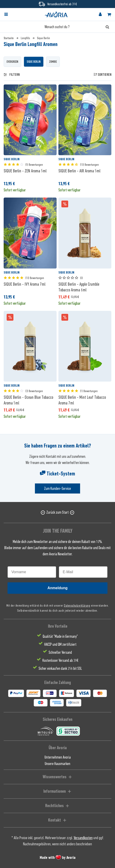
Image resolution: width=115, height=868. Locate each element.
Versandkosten (83, 838)
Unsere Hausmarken (57, 764)
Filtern (12, 74)
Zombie (53, 62)
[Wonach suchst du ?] (57, 27)
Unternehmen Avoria (58, 757)
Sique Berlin (34, 62)
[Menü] (6, 14)
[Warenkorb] (109, 14)
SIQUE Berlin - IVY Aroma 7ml (25, 284)
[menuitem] (10, 14)
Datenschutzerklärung (77, 605)
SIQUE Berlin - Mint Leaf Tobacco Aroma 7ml (82, 400)
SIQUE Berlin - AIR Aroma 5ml (79, 171)
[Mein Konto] (100, 14)
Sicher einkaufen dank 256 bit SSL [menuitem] (60, 668)
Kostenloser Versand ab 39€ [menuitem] (60, 660)
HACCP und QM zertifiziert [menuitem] (60, 644)
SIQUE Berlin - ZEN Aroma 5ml (25, 171)
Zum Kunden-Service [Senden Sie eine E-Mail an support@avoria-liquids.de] (57, 488)
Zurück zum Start (57, 512)
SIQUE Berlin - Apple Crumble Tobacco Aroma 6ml (79, 287)
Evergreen (12, 62)
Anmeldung (57, 588)
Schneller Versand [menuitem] (60, 652)
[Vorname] (32, 572)
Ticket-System (57, 474)
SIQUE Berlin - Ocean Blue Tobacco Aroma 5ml (28, 400)
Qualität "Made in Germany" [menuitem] (60, 636)
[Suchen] (107, 27)
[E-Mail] (83, 572)
